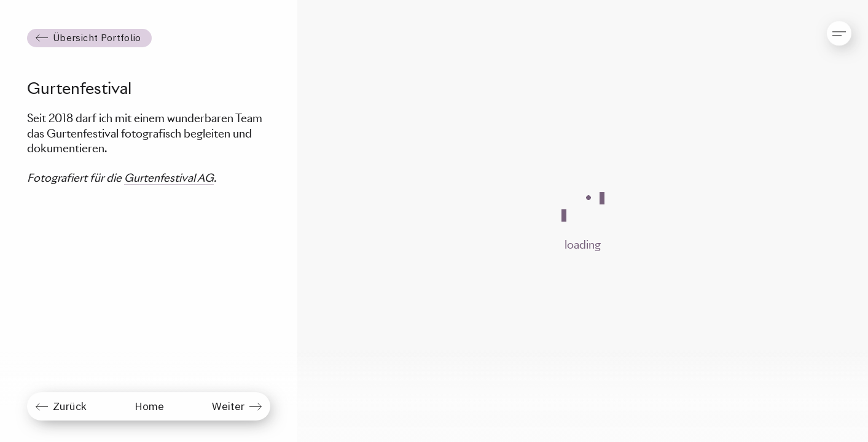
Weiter (228, 406)
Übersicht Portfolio (97, 37)
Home (149, 406)
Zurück (70, 406)
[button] (829, 28)
